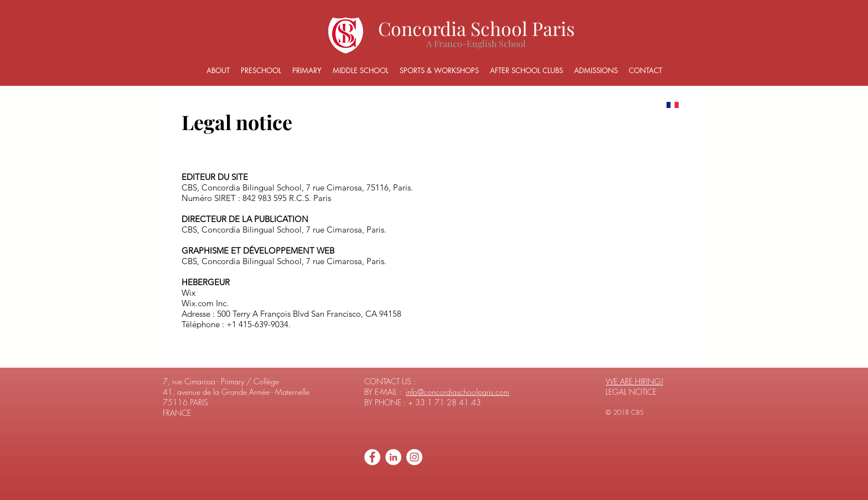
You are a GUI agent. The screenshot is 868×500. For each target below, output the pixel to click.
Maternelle (292, 392)
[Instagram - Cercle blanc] (414, 457)
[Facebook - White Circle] (372, 457)
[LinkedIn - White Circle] (393, 457)
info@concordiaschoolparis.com (458, 392)
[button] (218, 71)
